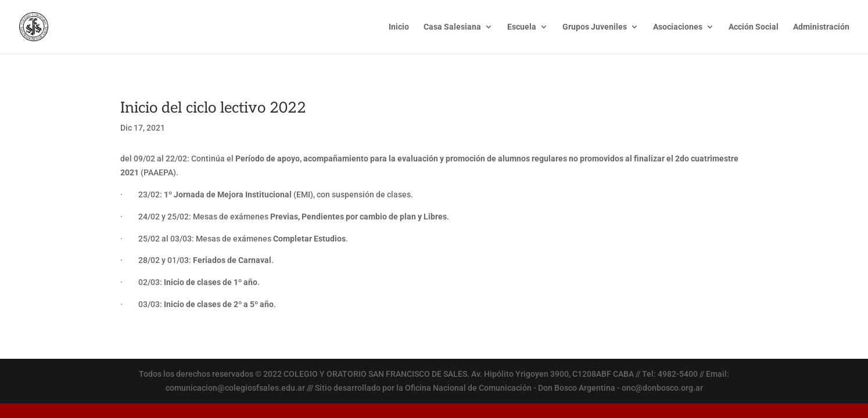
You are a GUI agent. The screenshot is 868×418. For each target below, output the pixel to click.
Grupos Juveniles (595, 27)
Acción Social (754, 27)
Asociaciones (678, 27)
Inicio (399, 27)
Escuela (522, 27)
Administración (821, 27)
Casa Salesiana (452, 27)
